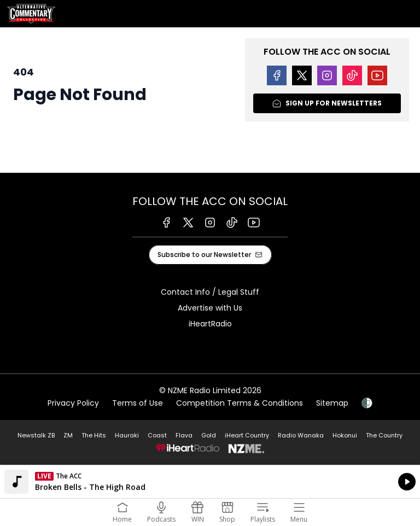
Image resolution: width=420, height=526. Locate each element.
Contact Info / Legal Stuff (210, 292)
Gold (209, 435)
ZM (68, 435)
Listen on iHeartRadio (210, 482)
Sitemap (332, 403)
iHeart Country (247, 435)
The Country (384, 435)
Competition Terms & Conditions (240, 403)
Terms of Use (138, 403)
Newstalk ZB (36, 435)
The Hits (94, 435)
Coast (157, 435)
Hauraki (127, 435)
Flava (184, 435)
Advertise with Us (210, 308)
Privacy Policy (73, 403)
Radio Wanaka (301, 435)
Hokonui (345, 435)
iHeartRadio (210, 324)
